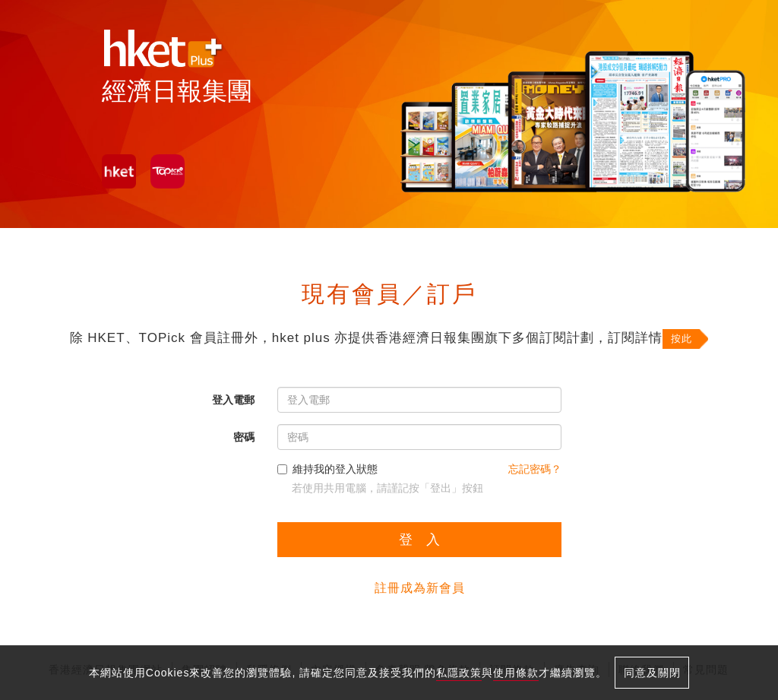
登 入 (419, 540)
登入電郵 (233, 400)
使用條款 (516, 673)
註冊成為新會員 (420, 588)
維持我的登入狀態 (327, 469)
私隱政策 (459, 673)
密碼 (244, 437)
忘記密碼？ (535, 469)
